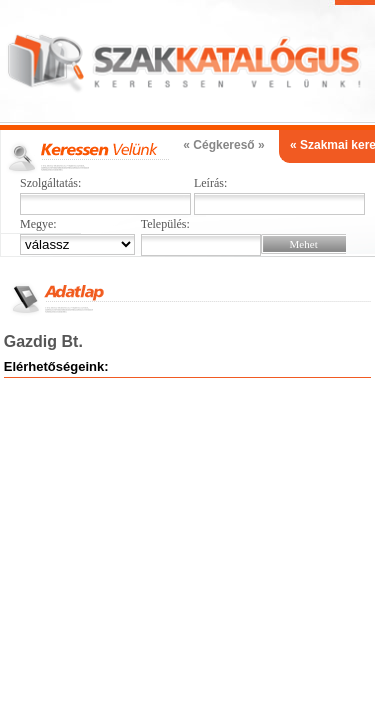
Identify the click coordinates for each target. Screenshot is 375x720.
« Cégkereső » (223, 145)
